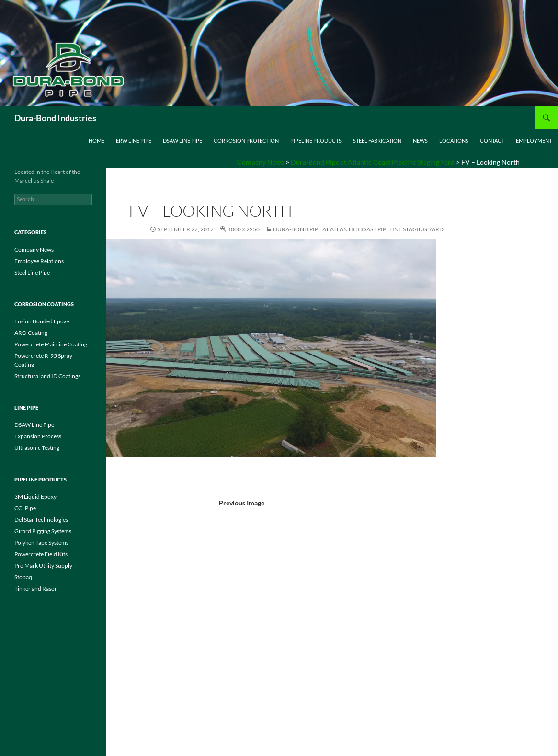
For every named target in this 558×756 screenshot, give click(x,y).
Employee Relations (39, 261)
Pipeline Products (316, 141)
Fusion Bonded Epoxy (42, 321)
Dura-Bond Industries (55, 118)
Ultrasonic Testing (37, 448)
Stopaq (23, 577)
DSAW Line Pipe (182, 141)
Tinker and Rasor (36, 589)
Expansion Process (38, 436)
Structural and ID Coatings (47, 376)
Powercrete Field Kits (41, 554)
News (420, 141)
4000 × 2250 (244, 229)
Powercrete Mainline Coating (51, 344)
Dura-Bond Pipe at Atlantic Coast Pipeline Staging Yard (358, 229)
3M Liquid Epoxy (35, 497)
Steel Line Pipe (32, 272)
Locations (454, 141)
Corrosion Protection (246, 141)
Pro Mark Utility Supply (43, 566)
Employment (534, 141)
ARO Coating (31, 333)
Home (97, 141)
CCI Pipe (25, 508)
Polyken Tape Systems (41, 543)
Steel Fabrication (377, 141)
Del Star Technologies (41, 520)
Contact (492, 141)
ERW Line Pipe (134, 141)
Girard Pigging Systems (43, 531)
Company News (34, 249)
